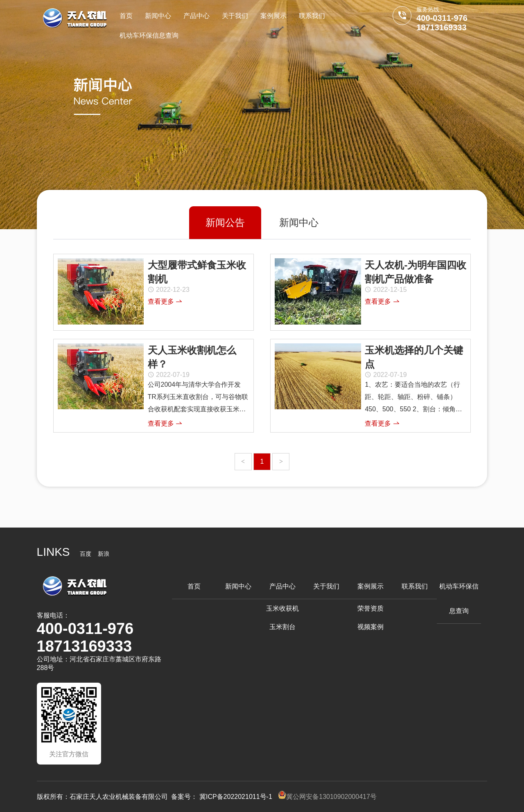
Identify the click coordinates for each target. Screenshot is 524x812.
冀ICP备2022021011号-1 (236, 797)
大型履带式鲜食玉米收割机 (197, 272)
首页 (126, 16)
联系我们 (312, 16)
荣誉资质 (370, 608)
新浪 (104, 554)
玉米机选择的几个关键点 (414, 357)
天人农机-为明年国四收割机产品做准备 (416, 272)
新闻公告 (225, 222)
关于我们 (235, 16)
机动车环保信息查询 (149, 35)
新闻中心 (158, 16)
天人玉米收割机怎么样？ (192, 357)
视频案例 (370, 627)
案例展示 (273, 16)
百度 (86, 554)
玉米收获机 (282, 608)
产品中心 (196, 16)
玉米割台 (282, 627)
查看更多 (165, 301)
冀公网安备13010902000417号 (327, 797)
